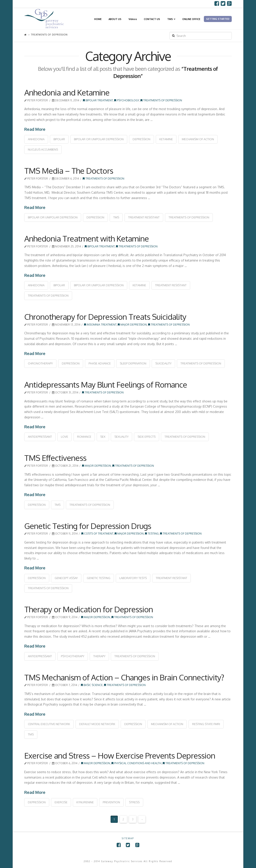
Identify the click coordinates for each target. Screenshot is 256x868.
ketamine (166, 139)
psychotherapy (73, 656)
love (65, 437)
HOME (98, 19)
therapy (99, 656)
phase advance (100, 363)
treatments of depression (189, 217)
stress (134, 802)
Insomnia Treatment (100, 325)
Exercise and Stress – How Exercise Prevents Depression (120, 755)
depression (141, 139)
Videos (133, 19)
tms (116, 217)
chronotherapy (40, 363)
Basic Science (92, 685)
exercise (61, 802)
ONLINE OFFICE (191, 19)
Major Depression (132, 325)
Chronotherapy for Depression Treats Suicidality (105, 317)
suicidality (163, 363)
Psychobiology (127, 100)
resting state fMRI (206, 724)
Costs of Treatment (97, 534)
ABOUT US (115, 19)
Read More (35, 129)
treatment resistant (144, 217)
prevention (111, 802)
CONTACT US (152, 19)
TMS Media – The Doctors (69, 171)
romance (84, 437)
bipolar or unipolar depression (99, 139)
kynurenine (85, 802)
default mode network (97, 724)
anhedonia (36, 139)
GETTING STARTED (218, 19)
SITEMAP (128, 838)
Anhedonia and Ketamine (67, 92)
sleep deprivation (133, 363)
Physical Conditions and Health (136, 763)
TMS (171, 14)
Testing (152, 534)
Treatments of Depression (161, 100)
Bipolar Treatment (98, 100)
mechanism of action (198, 139)
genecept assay (66, 578)
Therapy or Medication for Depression (89, 609)
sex (103, 437)
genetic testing (99, 578)
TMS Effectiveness (55, 458)
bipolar (59, 139)
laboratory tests (133, 578)
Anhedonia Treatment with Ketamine (87, 238)
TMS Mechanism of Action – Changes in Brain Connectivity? (124, 677)
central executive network (49, 724)
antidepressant (40, 437)
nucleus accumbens (43, 149)
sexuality (121, 437)
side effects (147, 437)
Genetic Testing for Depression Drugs (88, 526)
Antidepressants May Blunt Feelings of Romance (106, 384)
